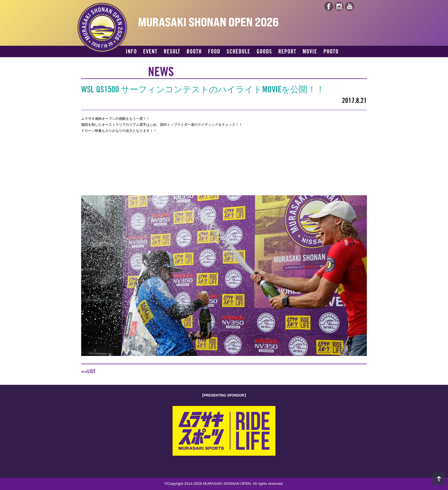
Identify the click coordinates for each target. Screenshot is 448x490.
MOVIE (310, 52)
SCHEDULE (238, 52)
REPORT (287, 52)
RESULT (172, 52)
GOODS (264, 52)
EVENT (150, 52)
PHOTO (331, 52)
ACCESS (135, 62)
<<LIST (88, 371)
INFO (131, 52)
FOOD (214, 52)
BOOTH (194, 52)
